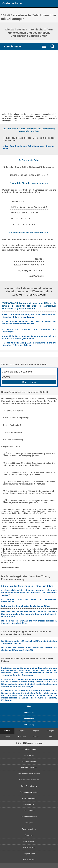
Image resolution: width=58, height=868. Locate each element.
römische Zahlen (13, 3)
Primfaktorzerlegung (29, 749)
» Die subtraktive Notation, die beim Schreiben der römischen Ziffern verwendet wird (29, 316)
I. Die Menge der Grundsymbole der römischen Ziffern (27, 586)
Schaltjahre (29, 823)
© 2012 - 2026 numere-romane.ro (29, 743)
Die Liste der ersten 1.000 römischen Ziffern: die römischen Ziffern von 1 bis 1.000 (29, 649)
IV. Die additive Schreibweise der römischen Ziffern (26, 606)
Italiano (7, 737)
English (22, 731)
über (29, 706)
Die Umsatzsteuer (29, 798)
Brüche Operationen (29, 761)
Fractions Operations (29, 768)
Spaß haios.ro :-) (29, 848)
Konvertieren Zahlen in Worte (29, 774)
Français (51, 731)
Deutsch (7, 731)
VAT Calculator (29, 811)
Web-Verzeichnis (29, 860)
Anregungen (29, 712)
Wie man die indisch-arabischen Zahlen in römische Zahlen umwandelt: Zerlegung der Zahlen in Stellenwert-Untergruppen (29, 614)
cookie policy (29, 725)
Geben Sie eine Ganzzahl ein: (17, 372)
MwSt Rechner (29, 804)
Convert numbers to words (29, 780)
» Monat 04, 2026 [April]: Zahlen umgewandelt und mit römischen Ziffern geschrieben (29, 344)
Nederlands (22, 737)
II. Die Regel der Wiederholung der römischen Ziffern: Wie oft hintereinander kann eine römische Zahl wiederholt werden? (29, 593)
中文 (51, 737)
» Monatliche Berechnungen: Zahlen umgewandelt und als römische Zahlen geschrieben (29, 337)
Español (36, 731)
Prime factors (29, 755)
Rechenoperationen (29, 829)
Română (36, 737)
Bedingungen (29, 718)
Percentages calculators (29, 792)
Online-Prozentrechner (29, 786)
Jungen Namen (29, 854)
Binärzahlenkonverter (29, 817)
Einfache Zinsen (29, 841)
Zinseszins (29, 835)
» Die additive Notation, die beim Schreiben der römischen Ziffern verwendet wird (29, 323)
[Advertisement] (29, 80)
